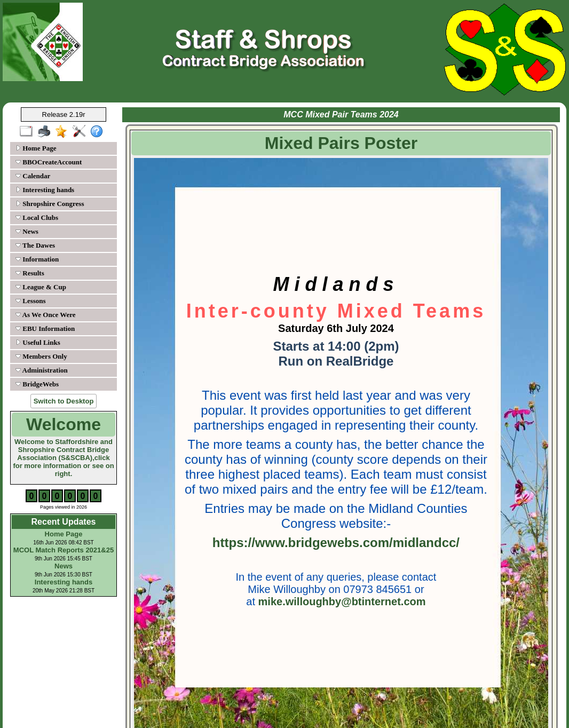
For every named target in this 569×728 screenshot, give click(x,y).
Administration (42, 370)
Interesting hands (45, 190)
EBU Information (45, 329)
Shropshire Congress (50, 204)
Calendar (33, 176)
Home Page (36, 148)
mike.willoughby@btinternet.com (342, 602)
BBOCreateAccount (49, 162)
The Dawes (35, 245)
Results (30, 273)
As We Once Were (46, 315)
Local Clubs (37, 217)
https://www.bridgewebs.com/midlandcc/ (336, 543)
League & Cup (41, 287)
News (27, 231)
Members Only (41, 356)
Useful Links (38, 342)
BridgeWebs (37, 384)
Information (37, 259)
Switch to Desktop (64, 401)
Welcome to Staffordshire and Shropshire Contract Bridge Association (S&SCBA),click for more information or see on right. (63, 458)
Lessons (31, 301)
